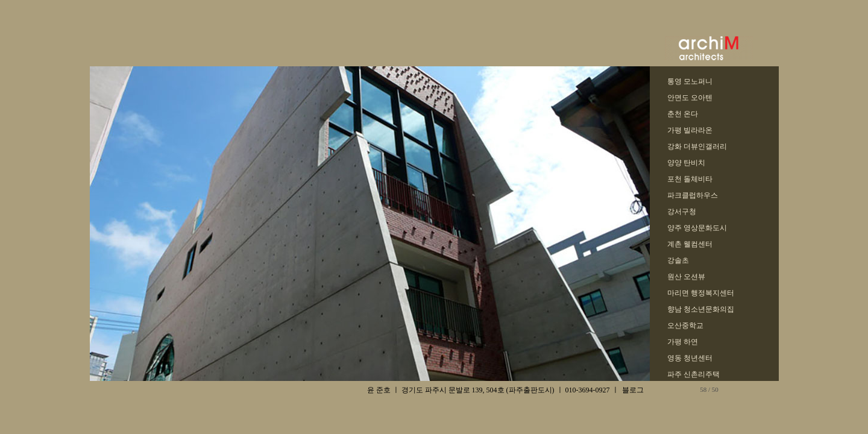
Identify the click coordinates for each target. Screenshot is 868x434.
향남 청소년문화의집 (701, 309)
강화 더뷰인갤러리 (697, 146)
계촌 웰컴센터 (690, 244)
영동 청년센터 (690, 358)
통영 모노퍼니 (690, 81)
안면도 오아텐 (690, 98)
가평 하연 (683, 342)
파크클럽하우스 (693, 195)
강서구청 (682, 212)
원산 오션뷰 (686, 277)
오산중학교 (685, 325)
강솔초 (678, 260)
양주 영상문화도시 (697, 228)
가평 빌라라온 (690, 130)
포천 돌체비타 (690, 179)
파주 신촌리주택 (693, 374)
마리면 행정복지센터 (701, 293)
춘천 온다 (683, 114)
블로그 (633, 390)
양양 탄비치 (686, 163)
